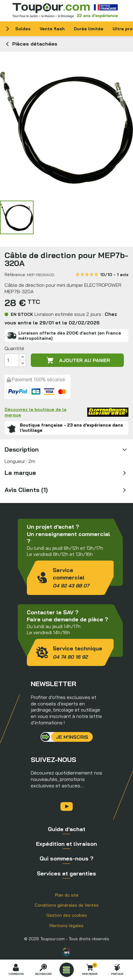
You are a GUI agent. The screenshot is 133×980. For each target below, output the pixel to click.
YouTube (67, 806)
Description (22, 449)
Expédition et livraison (66, 844)
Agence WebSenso (66, 952)
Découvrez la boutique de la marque (66, 412)
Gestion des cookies (67, 915)
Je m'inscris (72, 737)
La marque (20, 473)
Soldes (23, 29)
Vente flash (52, 29)
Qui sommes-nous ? (66, 858)
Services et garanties (66, 873)
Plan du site (67, 895)
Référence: (15, 275)
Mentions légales (66, 926)
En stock (22, 314)
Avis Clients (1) (26, 490)
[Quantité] (12, 360)
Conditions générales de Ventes (67, 905)
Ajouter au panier (77, 360)
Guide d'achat (67, 829)
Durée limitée (89, 29)
